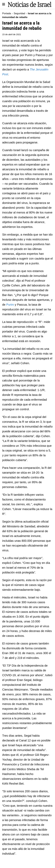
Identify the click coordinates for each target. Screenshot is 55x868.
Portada (7, 13)
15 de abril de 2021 (12, 34)
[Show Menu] (4, 4)
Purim (10, 305)
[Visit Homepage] (30, 4)
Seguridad (19, 13)
